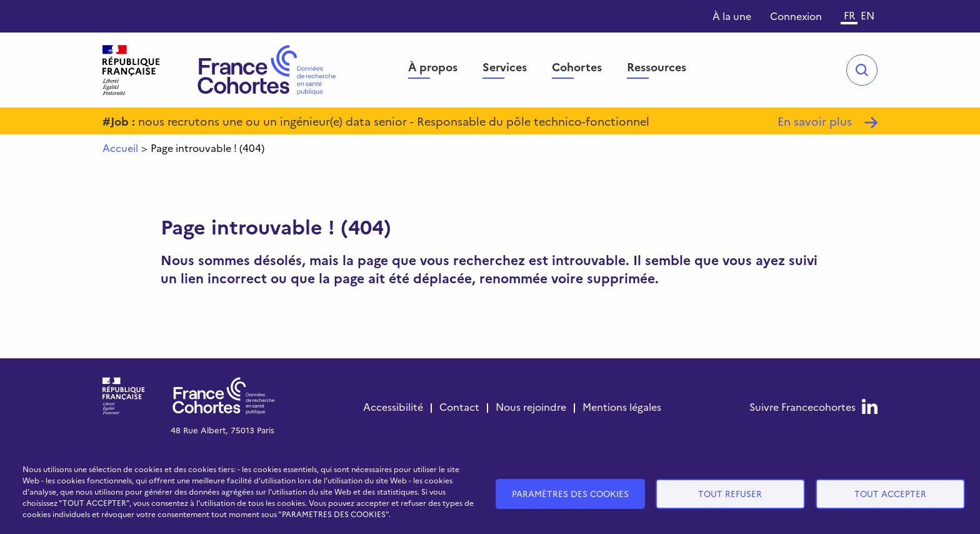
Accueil (120, 148)
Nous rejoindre (531, 406)
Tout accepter (890, 493)
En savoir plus (815, 121)
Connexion (796, 16)
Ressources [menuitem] (657, 67)
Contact (459, 406)
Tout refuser (730, 493)
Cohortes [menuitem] (577, 67)
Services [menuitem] (505, 67)
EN (867, 15)
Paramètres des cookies (570, 493)
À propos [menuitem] (433, 67)
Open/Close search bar (862, 70)
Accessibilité (393, 406)
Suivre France (802, 406)
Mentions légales (622, 406)
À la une (732, 16)
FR (849, 15)
